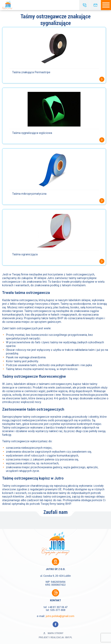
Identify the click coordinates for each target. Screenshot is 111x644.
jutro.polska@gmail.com (60, 616)
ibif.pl (69, 637)
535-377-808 (58, 610)
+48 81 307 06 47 (58, 607)
